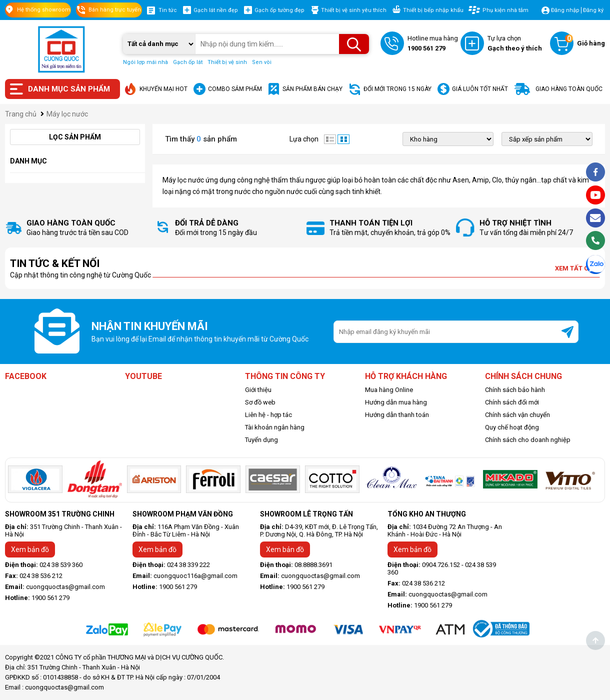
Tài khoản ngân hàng (275, 427)
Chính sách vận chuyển (517, 415)
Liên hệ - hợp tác (268, 415)
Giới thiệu (258, 390)
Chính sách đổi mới (512, 402)
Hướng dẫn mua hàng (396, 402)
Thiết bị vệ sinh (227, 62)
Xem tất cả (577, 268)
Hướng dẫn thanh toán (397, 415)
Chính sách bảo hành (515, 390)
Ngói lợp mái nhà (145, 62)
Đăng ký (593, 10)
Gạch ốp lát (188, 62)
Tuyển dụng (261, 440)
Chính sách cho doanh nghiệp (528, 440)
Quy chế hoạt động (512, 427)
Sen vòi (262, 62)
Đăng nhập (565, 10)
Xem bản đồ (30, 549)
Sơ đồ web (260, 402)
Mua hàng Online (389, 390)
